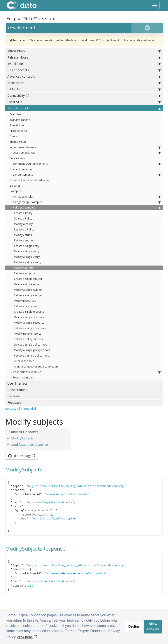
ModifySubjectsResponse (30, 445)
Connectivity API (84, 96)
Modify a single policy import (32, 350)
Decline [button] (134, 626)
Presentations (17, 390)
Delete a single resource (29, 317)
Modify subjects (24, 268)
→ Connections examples (85, 372)
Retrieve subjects (24, 273)
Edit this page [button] (20, 456)
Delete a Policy (23, 219)
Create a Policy (23, 213)
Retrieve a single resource (30, 328)
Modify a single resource (29, 323)
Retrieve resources (26, 306)
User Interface (17, 383)
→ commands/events (85, 147)
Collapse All (13, 409)
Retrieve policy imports (28, 339)
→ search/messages (85, 153)
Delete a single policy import (32, 345)
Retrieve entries (24, 240)
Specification (17, 125)
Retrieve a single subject (29, 295)
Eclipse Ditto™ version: (31, 18)
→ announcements (85, 175)
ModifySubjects (22, 438)
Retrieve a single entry (28, 262)
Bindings (15, 186)
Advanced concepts (84, 77)
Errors (13, 136)
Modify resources (25, 301)
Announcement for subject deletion (36, 367)
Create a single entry (27, 246)
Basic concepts (84, 70)
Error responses (24, 361)
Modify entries (23, 235)
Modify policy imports (28, 334)
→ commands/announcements (85, 164)
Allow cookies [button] (153, 626)
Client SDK (84, 102)
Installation (84, 64)
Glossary (14, 396)
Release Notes (84, 57)
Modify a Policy (23, 224)
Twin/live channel (20, 120)
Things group (18, 142)
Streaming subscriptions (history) (30, 180)
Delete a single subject (28, 284)
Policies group (18, 158)
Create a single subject (28, 279)
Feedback (14, 402)
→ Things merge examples (85, 202)
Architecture (84, 83)
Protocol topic (18, 131)
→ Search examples (22, 377)
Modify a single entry (27, 257)
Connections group (22, 169)
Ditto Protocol (84, 108)
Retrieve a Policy (24, 229)
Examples (16, 191)
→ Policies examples (85, 208)
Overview (15, 114)
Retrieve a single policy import (33, 356)
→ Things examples (85, 197)
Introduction (84, 51)
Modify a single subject (28, 290)
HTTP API (84, 89)
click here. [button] (25, 637)
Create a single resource (29, 312)
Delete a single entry (27, 251)
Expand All (30, 409)
